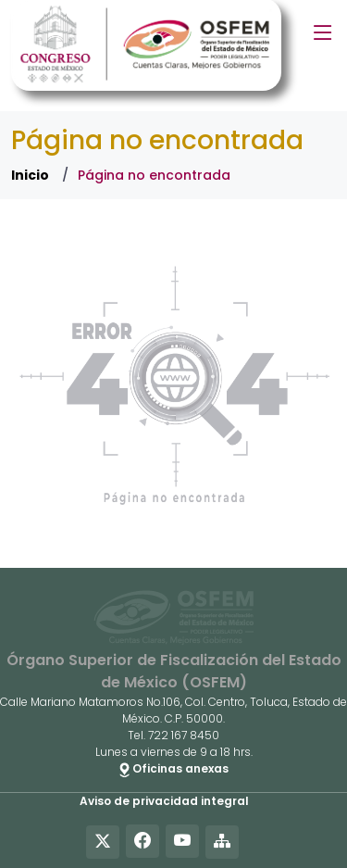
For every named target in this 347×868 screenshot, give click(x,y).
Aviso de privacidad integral (164, 801)
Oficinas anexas (174, 768)
